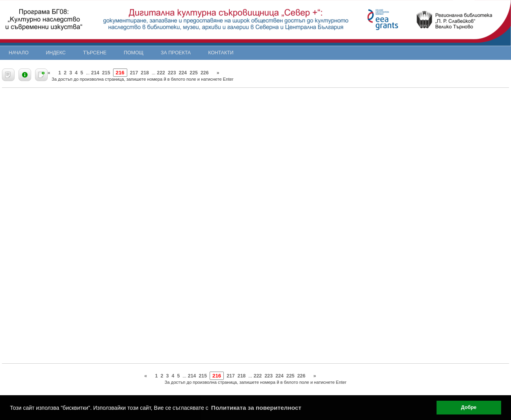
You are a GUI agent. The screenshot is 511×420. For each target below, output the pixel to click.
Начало (19, 53)
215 (106, 73)
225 (194, 73)
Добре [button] (469, 407)
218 (145, 73)
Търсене (95, 53)
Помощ (134, 53)
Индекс (56, 53)
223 (172, 73)
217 (134, 73)
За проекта (176, 53)
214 (95, 73)
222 (161, 73)
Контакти (221, 53)
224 (183, 73)
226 (205, 73)
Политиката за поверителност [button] (256, 408)
